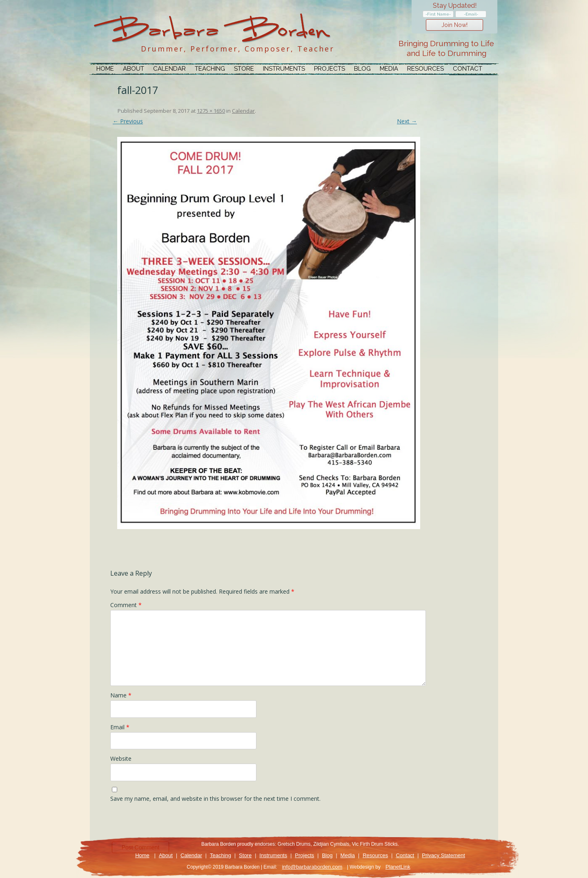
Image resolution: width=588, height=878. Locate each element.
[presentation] (172, 824)
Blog (362, 69)
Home (105, 69)
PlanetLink (398, 867)
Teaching (210, 69)
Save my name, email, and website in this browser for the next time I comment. (215, 799)
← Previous (128, 121)
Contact (468, 69)
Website (121, 758)
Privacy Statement (443, 855)
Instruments (284, 69)
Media (389, 69)
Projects (330, 69)
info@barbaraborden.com (312, 867)
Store (244, 69)
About (134, 69)
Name (121, 695)
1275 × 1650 (211, 111)
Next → (407, 121)
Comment (126, 605)
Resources (425, 69)
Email (120, 727)
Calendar (169, 69)
